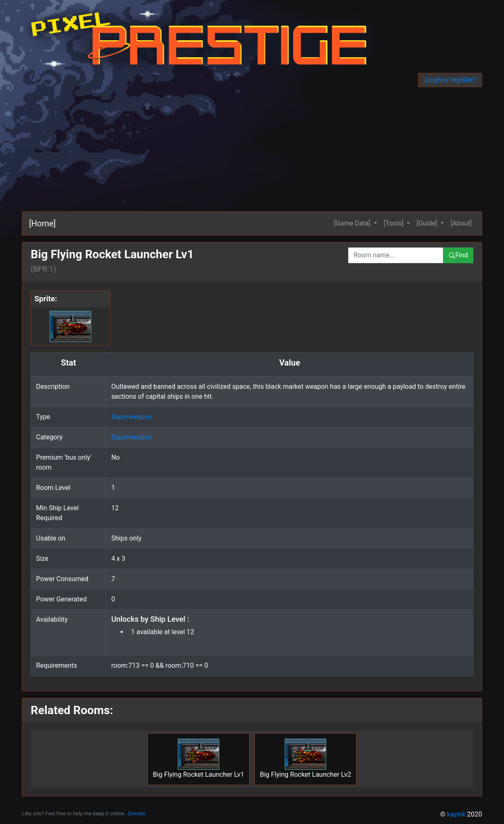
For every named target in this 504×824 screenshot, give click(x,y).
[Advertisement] (253, 149)
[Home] (42, 223)
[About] (461, 223)
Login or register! (450, 80)
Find (458, 255)
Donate (137, 813)
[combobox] (396, 255)
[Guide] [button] (428, 223)
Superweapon (131, 417)
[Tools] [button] (395, 223)
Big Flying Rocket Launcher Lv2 (305, 759)
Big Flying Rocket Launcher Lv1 (199, 759)
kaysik (457, 814)
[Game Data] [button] (353, 223)
